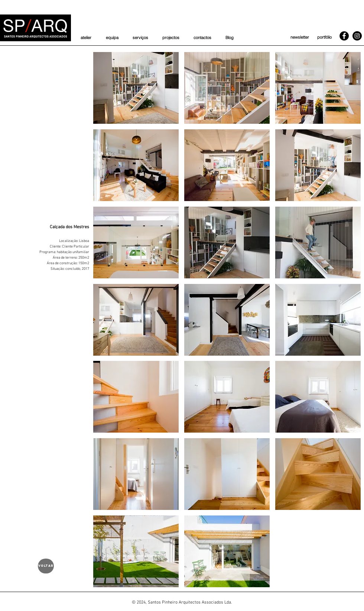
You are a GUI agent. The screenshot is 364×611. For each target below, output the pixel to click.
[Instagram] (357, 36)
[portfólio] (324, 38)
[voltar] (46, 566)
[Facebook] (344, 36)
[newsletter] (300, 38)
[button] (136, 88)
